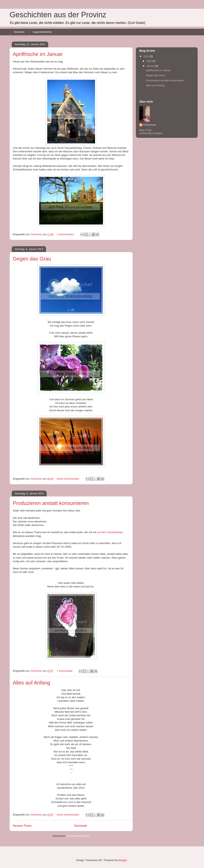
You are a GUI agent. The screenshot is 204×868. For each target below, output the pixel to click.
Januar (151, 66)
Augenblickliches (42, 32)
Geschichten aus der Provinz (58, 15)
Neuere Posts (22, 826)
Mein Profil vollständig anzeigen (151, 132)
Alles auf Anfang (31, 683)
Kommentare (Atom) (78, 836)
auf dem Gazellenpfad (110, 532)
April (149, 61)
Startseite (19, 32)
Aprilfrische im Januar (38, 54)
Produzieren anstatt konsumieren (51, 503)
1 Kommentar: (65, 671)
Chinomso (150, 125)
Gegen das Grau (32, 259)
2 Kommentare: (66, 234)
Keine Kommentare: (69, 479)
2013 (147, 56)
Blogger (123, 860)
